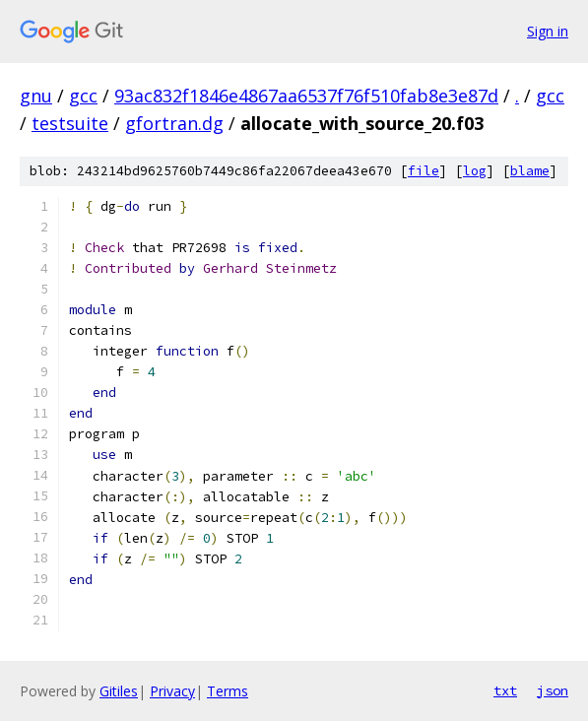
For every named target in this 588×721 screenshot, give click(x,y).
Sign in (548, 31)
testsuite (70, 123)
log (475, 171)
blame (530, 171)
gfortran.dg (174, 123)
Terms (228, 691)
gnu (36, 96)
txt (505, 690)
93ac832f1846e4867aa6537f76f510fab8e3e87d (306, 96)
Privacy (172, 691)
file (424, 171)
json (553, 690)
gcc (83, 96)
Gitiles (119, 691)
